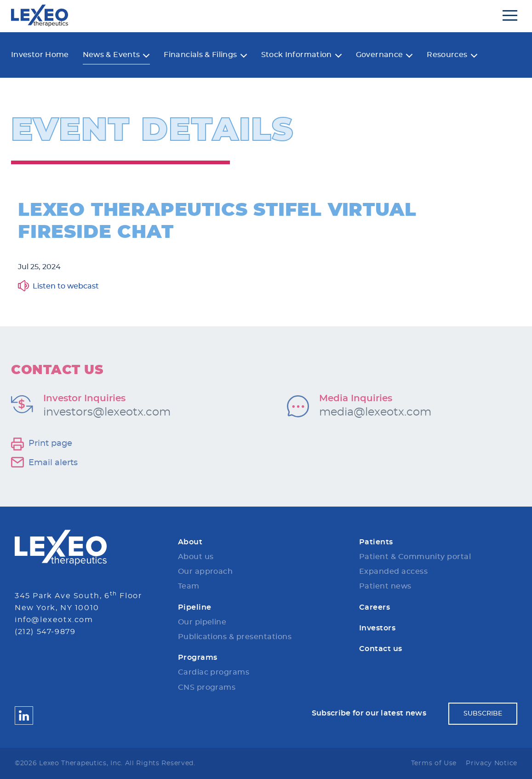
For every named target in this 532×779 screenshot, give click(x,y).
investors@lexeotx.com (107, 412)
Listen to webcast (66, 286)
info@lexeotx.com (54, 620)
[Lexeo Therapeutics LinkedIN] (24, 715)
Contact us (381, 649)
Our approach (206, 571)
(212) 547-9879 (45, 632)
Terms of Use (434, 763)
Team (189, 586)
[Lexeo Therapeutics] (40, 16)
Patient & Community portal (415, 557)
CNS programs (207, 687)
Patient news (385, 586)
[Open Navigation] (510, 16)
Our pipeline (202, 622)
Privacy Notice (492, 763)
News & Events (112, 55)
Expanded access (393, 571)
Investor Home (40, 55)
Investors (377, 628)
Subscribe (483, 714)
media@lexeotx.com (375, 412)
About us (196, 557)
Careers (375, 607)
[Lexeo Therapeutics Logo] (61, 548)
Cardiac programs (214, 672)
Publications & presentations (235, 637)
